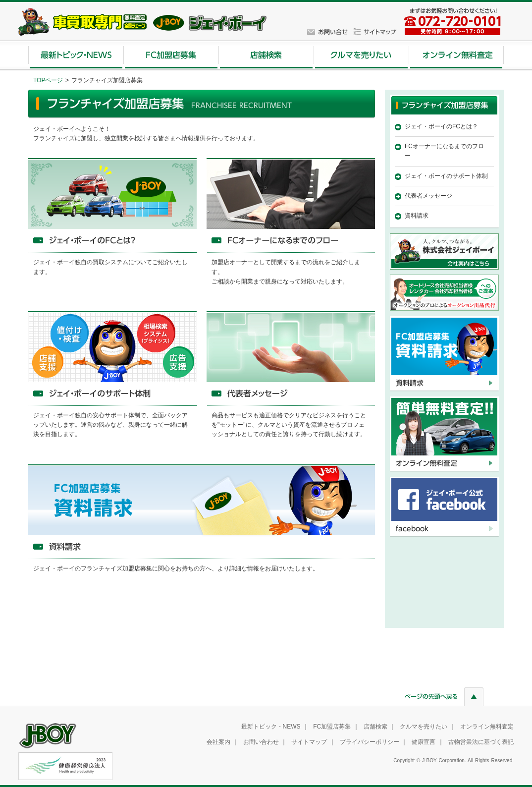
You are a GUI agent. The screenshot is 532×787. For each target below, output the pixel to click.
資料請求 (417, 216)
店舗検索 (375, 727)
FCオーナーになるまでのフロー (444, 151)
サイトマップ (309, 742)
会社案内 (218, 742)
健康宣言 (424, 742)
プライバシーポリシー (370, 742)
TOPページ (48, 80)
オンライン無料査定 (487, 727)
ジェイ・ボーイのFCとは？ (441, 126)
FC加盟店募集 (332, 727)
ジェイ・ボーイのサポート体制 (446, 176)
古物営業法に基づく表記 (481, 742)
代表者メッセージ (428, 196)
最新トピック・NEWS (271, 727)
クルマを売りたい (424, 727)
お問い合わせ (261, 742)
